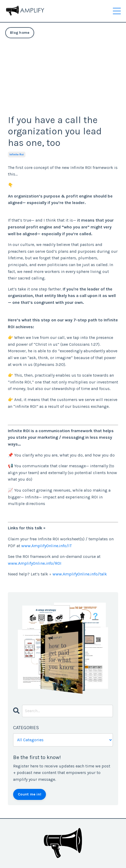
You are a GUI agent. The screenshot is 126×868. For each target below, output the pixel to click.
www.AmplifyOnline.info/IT (46, 546)
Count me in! (30, 794)
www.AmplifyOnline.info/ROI (35, 563)
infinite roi (17, 155)
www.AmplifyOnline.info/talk (80, 574)
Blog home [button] (20, 33)
